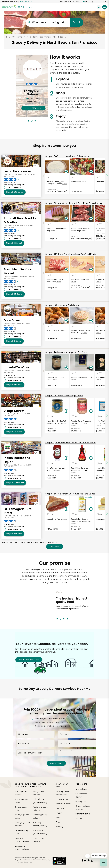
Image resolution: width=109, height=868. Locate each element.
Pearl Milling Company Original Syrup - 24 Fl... (80, 469)
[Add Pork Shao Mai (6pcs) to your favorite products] (99, 373)
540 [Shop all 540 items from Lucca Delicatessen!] (15, 192)
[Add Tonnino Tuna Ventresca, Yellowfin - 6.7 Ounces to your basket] (91, 411)
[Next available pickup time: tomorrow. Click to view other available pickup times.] (13, 187)
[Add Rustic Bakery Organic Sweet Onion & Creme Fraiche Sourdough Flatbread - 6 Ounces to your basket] (91, 509)
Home (9, 37)
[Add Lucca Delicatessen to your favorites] (36, 166)
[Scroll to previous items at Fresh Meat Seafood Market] (44, 273)
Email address (24, 743)
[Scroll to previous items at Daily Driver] (44, 324)
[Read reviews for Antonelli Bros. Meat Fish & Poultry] (11, 231)
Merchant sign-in (83, 814)
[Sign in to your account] (99, 7)
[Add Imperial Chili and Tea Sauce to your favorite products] (50, 373)
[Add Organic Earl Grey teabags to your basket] (91, 367)
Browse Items (62, 799)
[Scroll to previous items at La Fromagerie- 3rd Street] (44, 514)
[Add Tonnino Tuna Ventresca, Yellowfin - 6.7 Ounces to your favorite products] (75, 416)
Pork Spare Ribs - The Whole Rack (55, 281)
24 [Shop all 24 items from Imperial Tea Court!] (14, 385)
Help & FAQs (88, 2)
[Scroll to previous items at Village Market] (44, 415)
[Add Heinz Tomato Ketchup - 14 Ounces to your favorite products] (50, 463)
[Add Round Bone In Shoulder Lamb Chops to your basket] (91, 218)
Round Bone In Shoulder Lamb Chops (80, 229)
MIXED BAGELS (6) (53, 330)
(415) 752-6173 (9, 227)
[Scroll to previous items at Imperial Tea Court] (44, 371)
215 (71, 254)
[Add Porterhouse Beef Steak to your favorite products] (99, 224)
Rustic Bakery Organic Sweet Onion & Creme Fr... (81, 520)
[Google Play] (59, 863)
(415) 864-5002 (9, 518)
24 (67, 352)
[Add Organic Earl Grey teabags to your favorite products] (75, 373)
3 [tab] (35, 121)
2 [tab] (32, 121)
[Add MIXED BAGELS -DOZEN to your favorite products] (98, 326)
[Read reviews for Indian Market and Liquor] (10, 471)
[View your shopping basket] (104, 7)
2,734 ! (33, 108)
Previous (54, 605)
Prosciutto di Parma (54, 519)
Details (65, 184)
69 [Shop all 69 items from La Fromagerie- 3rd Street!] (14, 534)
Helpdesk (60, 808)
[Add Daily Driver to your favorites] (36, 315)
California (34, 37)
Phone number (66, 743)
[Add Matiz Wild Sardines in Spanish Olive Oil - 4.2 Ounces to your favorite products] (99, 416)
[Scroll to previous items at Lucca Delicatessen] (44, 176)
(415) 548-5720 (9, 325)
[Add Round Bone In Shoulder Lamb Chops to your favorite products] (75, 224)
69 (70, 494)
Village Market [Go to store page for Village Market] (14, 411)
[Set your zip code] (25, 7)
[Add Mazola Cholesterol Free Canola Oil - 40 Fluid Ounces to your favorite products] (99, 463)
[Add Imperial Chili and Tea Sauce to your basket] (66, 367)
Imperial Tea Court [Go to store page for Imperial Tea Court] (17, 367)
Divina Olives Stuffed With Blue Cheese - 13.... (57, 422)
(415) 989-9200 (9, 416)
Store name (23, 734)
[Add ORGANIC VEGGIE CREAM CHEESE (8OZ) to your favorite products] (73, 326)
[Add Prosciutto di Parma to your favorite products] (50, 514)
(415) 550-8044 (9, 278)
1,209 (71, 443)
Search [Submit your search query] (77, 22)
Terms (59, 817)
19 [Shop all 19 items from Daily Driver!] (14, 341)
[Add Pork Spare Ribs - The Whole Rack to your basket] (66, 269)
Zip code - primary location (30, 753)
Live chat (102, 2)
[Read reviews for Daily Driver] (11, 329)
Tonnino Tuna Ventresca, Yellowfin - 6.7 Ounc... (81, 422)
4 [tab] (67, 619)
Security (60, 827)
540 (67, 156)
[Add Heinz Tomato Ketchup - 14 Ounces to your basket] (66, 458)
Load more (55, 547)
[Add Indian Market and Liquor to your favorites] (36, 452)
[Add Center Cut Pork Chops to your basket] (91, 269)
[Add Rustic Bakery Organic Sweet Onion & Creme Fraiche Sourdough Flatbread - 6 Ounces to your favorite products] (75, 514)
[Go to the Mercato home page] (9, 7)
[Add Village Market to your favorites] (36, 405)
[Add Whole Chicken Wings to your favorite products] (99, 275)
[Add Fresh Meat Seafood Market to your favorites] (36, 264)
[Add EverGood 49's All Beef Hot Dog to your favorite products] (49, 224)
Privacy (59, 813)
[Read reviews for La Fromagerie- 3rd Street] (11, 522)
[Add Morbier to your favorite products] (99, 514)
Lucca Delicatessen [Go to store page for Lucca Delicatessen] (17, 171)
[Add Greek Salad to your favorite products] (74, 177)
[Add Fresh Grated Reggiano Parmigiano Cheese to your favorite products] (49, 177)
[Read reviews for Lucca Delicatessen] (11, 180)
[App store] (59, 859)
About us (79, 818)
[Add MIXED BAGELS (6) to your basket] (66, 321)
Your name (64, 734)
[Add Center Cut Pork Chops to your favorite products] (74, 275)
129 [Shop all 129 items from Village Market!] (14, 432)
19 (62, 305)
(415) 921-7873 (9, 176)
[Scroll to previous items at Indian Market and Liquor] (44, 462)
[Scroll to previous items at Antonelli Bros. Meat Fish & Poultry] (44, 223)
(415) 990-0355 (9, 467)
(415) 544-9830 (9, 372)
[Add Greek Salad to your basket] (91, 172)
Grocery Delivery (21, 37)
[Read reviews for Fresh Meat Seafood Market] (11, 282)
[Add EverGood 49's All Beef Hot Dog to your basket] (66, 218)
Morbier (99, 519)
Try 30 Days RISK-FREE (29, 660)
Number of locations (67, 751)
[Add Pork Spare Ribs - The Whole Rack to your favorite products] (49, 275)
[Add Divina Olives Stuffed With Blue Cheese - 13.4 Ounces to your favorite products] (50, 416)
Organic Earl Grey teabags (82, 377)
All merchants (81, 789)
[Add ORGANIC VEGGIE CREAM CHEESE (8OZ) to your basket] (91, 321)
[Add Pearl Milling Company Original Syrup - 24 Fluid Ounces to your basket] (91, 458)
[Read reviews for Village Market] (10, 420)
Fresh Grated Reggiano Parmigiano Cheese (56, 183)
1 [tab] (28, 121)
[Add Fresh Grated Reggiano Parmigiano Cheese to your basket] (66, 172)
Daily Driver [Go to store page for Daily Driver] (12, 320)
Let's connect (56, 763)
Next (92, 605)
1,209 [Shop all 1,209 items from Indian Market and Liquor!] (15, 483)
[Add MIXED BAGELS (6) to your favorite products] (50, 326)
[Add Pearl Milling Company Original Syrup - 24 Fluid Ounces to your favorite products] (75, 463)
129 (64, 396)
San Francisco (46, 37)
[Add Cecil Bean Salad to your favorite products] (98, 177)
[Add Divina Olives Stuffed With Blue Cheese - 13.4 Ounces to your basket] (66, 411)
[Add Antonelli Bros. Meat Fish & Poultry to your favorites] (36, 213)
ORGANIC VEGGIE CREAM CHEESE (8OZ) (81, 332)
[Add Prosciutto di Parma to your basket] (66, 509)
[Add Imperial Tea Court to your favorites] (36, 362)
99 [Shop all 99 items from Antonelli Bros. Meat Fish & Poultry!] (14, 243)
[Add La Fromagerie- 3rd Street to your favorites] (36, 503)
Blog (58, 822)
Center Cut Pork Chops (80, 279)
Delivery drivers (82, 802)
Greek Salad (76, 181)
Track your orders (64, 804)
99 (74, 203)
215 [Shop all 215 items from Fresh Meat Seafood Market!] (14, 294)
